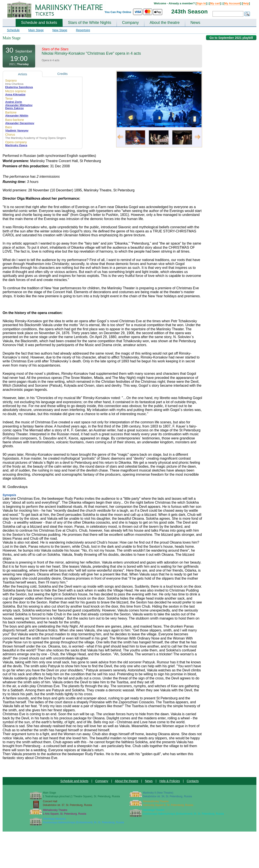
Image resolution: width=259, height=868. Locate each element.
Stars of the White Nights (90, 23)
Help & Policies (170, 781)
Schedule (13, 30)
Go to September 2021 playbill (231, 38)
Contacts (193, 781)
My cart (215, 3)
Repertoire (83, 30)
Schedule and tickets (39, 23)
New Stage (60, 30)
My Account (232, 3)
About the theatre (165, 23)
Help (246, 3)
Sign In (201, 3)
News (195, 23)
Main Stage (36, 30)
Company (130, 23)
